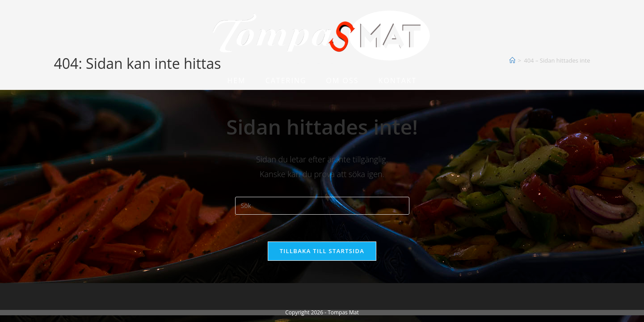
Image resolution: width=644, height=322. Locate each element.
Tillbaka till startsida (322, 251)
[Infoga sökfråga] (322, 206)
